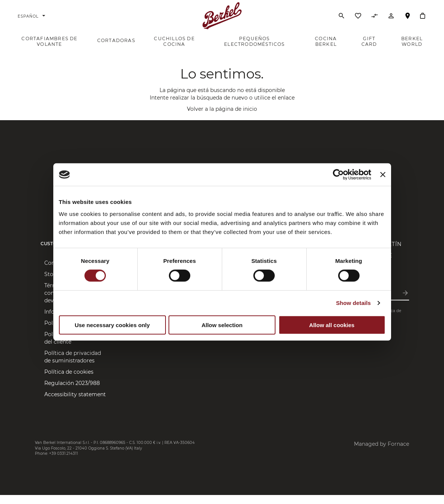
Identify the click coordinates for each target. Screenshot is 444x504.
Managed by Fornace (382, 453)
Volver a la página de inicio (222, 118)
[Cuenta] (391, 22)
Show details (353, 303)
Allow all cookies (332, 325)
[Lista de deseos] (358, 22)
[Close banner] (383, 175)
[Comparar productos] (375, 22)
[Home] (222, 20)
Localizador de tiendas (408, 24)
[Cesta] (423, 20)
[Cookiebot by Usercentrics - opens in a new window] (338, 175)
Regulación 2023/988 (72, 392)
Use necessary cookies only (112, 325)
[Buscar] (342, 20)
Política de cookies (69, 381)
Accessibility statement (75, 403)
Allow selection (222, 325)
